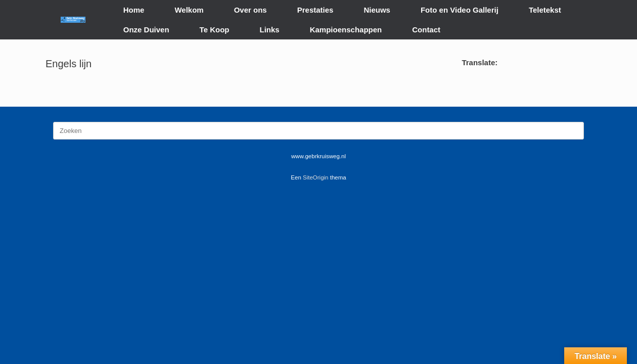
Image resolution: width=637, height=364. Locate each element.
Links (270, 30)
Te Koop (215, 30)
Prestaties (315, 10)
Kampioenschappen (346, 30)
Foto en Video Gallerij (460, 10)
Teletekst (545, 10)
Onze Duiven (146, 30)
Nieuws (377, 10)
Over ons (251, 10)
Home (134, 10)
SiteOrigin (316, 177)
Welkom (189, 10)
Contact (426, 30)
